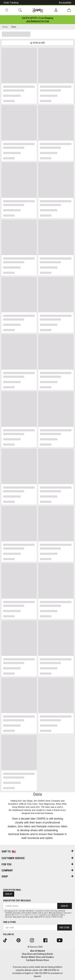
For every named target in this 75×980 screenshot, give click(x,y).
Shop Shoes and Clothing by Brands (37, 954)
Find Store (65, 928)
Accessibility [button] (65, 3)
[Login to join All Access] (38, 18)
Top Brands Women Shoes (37, 960)
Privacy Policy (33, 915)
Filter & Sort (37, 43)
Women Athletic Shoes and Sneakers (38, 957)
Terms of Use (20, 915)
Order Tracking (11, 3)
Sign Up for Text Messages (17, 901)
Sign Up (9, 894)
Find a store (9, 922)
